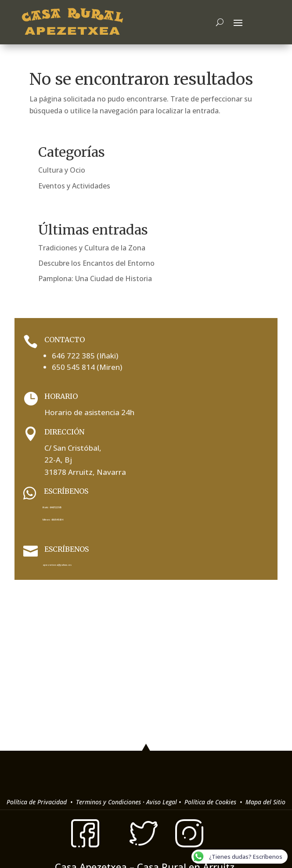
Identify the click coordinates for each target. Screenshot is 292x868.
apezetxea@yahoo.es (57, 565)
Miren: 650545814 (53, 520)
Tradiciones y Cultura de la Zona (92, 248)
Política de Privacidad (38, 802)
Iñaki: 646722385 (52, 507)
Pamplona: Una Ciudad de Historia (95, 278)
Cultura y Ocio (62, 170)
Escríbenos (67, 549)
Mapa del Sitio (265, 802)
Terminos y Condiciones (108, 802)
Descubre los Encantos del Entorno (96, 263)
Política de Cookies (211, 802)
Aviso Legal (162, 802)
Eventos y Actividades (74, 186)
